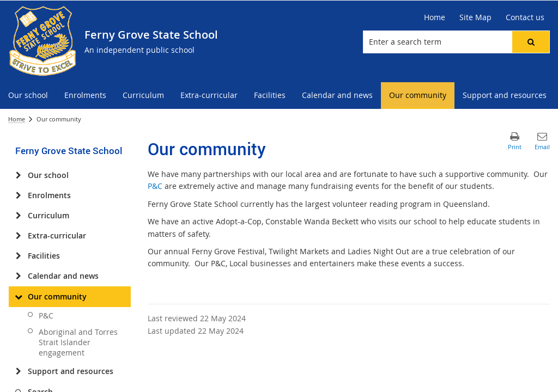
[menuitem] (28, 96)
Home (17, 119)
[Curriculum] (18, 216)
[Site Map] (475, 17)
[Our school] (18, 175)
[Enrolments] (18, 195)
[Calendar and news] (18, 276)
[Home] (435, 17)
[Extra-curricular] (18, 236)
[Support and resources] (18, 371)
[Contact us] (525, 17)
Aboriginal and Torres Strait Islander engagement (78, 342)
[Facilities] (18, 256)
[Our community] (18, 297)
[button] (531, 42)
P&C (46, 316)
